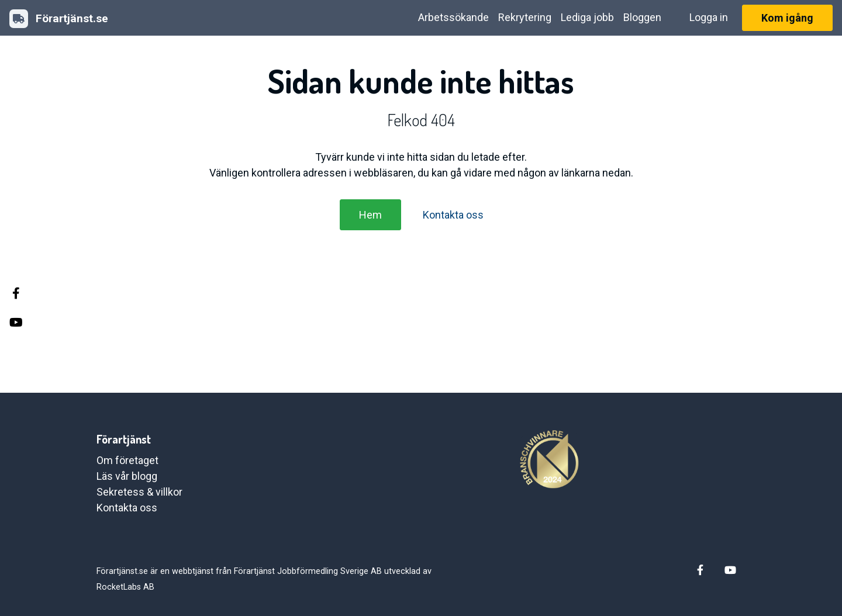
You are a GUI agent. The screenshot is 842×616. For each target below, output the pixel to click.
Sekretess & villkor (139, 492)
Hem (370, 215)
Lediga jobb (587, 17)
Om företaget (127, 460)
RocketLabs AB (125, 587)
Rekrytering (525, 17)
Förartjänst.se (59, 19)
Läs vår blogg (127, 476)
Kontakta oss (453, 215)
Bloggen (642, 17)
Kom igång (787, 18)
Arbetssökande (453, 17)
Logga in (709, 17)
